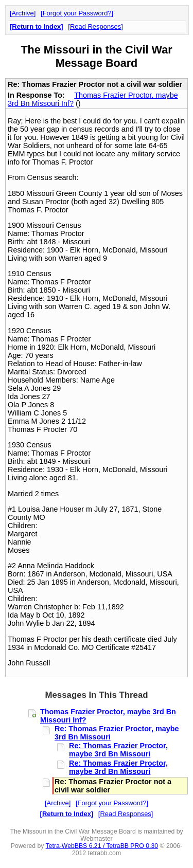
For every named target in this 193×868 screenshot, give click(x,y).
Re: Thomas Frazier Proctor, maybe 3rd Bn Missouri (118, 750)
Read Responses (95, 26)
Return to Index (36, 26)
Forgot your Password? (77, 13)
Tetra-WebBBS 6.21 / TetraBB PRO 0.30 (102, 846)
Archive (23, 13)
